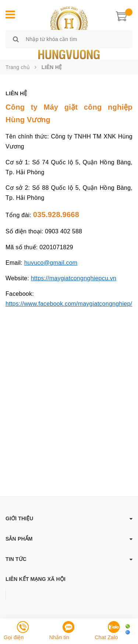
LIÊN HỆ (16, 93)
